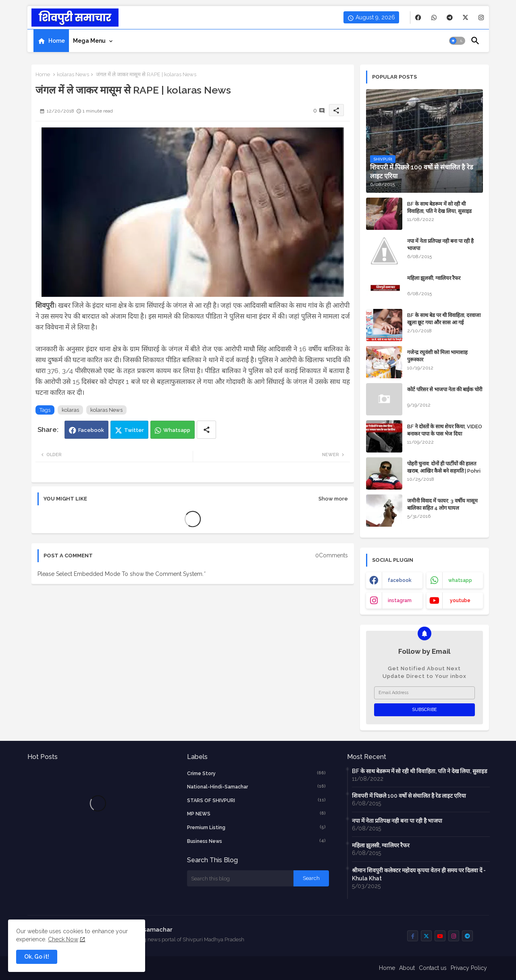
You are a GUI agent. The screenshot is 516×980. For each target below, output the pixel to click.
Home (57, 41)
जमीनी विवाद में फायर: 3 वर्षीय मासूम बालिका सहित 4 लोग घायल (442, 504)
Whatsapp (177, 430)
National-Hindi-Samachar (256, 786)
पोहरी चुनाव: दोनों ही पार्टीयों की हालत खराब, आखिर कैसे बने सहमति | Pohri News (444, 471)
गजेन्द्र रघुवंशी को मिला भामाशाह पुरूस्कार (437, 356)
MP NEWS (256, 813)
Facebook (91, 430)
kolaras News (73, 74)
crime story (256, 773)
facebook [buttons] (400, 580)
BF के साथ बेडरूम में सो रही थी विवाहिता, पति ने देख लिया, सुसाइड (439, 207)
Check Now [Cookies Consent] (63, 939)
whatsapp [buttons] (460, 580)
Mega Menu (89, 41)
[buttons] (418, 18)
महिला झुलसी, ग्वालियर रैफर (434, 278)
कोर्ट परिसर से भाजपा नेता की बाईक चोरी (445, 389)
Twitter (134, 430)
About (407, 968)
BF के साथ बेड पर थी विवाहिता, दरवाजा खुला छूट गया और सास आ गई (444, 319)
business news (256, 841)
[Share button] (206, 430)
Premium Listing (256, 827)
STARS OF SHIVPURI (256, 800)
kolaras (70, 410)
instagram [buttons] (400, 601)
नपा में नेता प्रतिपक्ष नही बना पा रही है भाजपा (440, 245)
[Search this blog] (240, 878)
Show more (333, 499)
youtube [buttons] (460, 601)
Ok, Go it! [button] (37, 957)
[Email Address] (424, 693)
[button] (457, 41)
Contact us (433, 968)
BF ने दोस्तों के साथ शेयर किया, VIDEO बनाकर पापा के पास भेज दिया (445, 430)
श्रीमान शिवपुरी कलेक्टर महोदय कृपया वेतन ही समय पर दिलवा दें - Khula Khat (419, 874)
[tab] (51, 41)
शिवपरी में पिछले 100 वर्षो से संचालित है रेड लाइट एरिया (409, 796)
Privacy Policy (469, 968)
